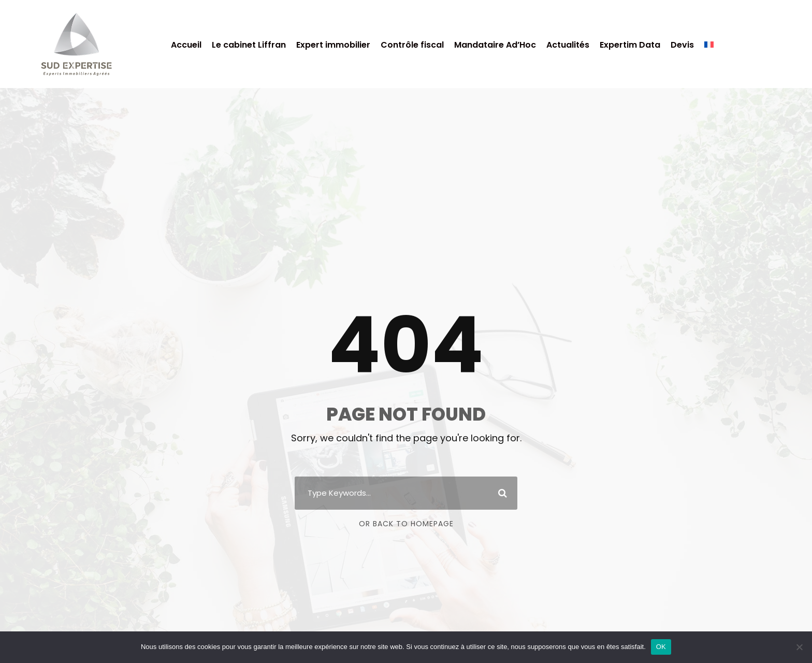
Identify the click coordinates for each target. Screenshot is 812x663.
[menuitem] (709, 49)
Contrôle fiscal (412, 45)
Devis (682, 45)
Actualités (568, 45)
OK (661, 647)
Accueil (186, 45)
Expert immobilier (333, 45)
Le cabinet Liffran (249, 45)
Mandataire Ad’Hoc (495, 45)
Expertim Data (630, 45)
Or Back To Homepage (406, 524)
